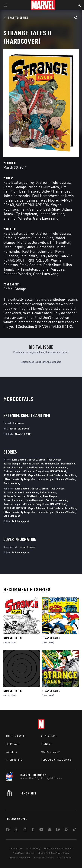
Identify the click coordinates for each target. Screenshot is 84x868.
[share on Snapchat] (50, 830)
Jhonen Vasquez (52, 214)
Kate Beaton (13, 182)
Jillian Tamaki (11, 479)
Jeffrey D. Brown (37, 182)
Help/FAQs (13, 744)
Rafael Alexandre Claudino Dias (28, 238)
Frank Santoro (31, 209)
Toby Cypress (61, 182)
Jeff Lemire (29, 200)
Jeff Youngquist (20, 521)
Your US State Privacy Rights (58, 848)
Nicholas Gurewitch (44, 187)
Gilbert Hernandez (56, 191)
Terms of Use (16, 848)
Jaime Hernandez (17, 196)
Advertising (49, 736)
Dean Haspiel (29, 191)
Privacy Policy (33, 848)
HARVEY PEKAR (58, 471)
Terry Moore (48, 200)
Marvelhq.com (51, 752)
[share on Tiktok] (75, 830)
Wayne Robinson (37, 475)
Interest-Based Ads (44, 858)
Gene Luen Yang (46, 218)
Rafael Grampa (15, 187)
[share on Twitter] (16, 830)
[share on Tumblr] (33, 830)
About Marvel (15, 736)
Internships (14, 760)
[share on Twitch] (66, 830)
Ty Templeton (27, 214)
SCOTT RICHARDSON (33, 205)
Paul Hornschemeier (48, 196)
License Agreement (20, 858)
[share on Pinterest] (58, 830)
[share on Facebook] (8, 830)
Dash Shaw (52, 209)
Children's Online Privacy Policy (53, 853)
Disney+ (46, 744)
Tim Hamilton (60, 242)
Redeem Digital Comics (56, 760)
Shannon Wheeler (17, 218)
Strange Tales (12, 638)
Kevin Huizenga (12, 471)
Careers (11, 752)
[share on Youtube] (41, 830)
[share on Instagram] (24, 830)
